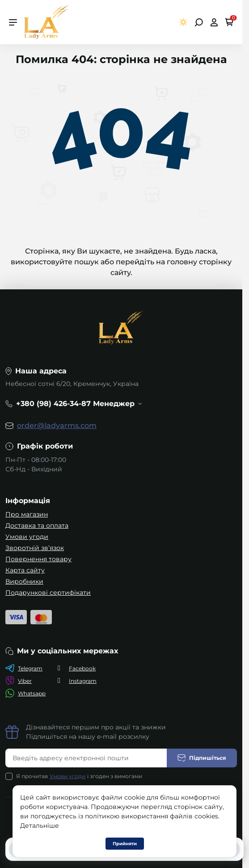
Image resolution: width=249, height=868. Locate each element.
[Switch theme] (184, 22)
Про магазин (27, 514)
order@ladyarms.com (57, 426)
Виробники (24, 581)
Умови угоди (27, 537)
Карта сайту (25, 570)
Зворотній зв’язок (35, 548)
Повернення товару (38, 559)
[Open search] (199, 22)
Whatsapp (25, 693)
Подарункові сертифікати (48, 593)
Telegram (24, 668)
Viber (19, 681)
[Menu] (13, 22)
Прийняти (125, 844)
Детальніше (40, 826)
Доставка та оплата (37, 525)
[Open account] (214, 22)
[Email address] (86, 758)
